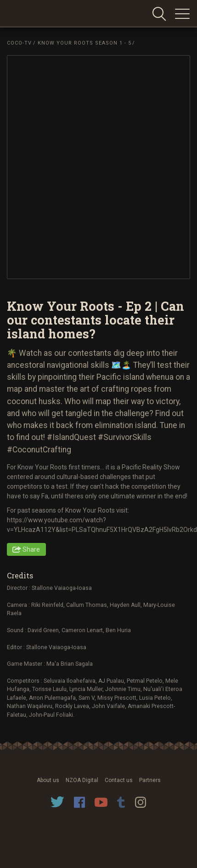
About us (48, 780)
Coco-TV (19, 43)
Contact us (119, 780)
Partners (150, 780)
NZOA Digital (82, 780)
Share (31, 549)
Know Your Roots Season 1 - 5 (84, 43)
